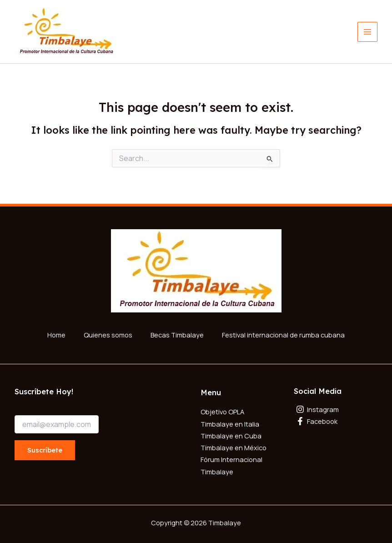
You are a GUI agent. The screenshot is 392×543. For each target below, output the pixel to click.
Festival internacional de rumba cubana (283, 334)
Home (56, 334)
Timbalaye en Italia (230, 422)
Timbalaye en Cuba (231, 434)
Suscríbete (45, 449)
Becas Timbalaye (177, 334)
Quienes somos (108, 334)
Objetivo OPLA (222, 411)
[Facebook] (336, 420)
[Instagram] (336, 408)
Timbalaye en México (234, 446)
